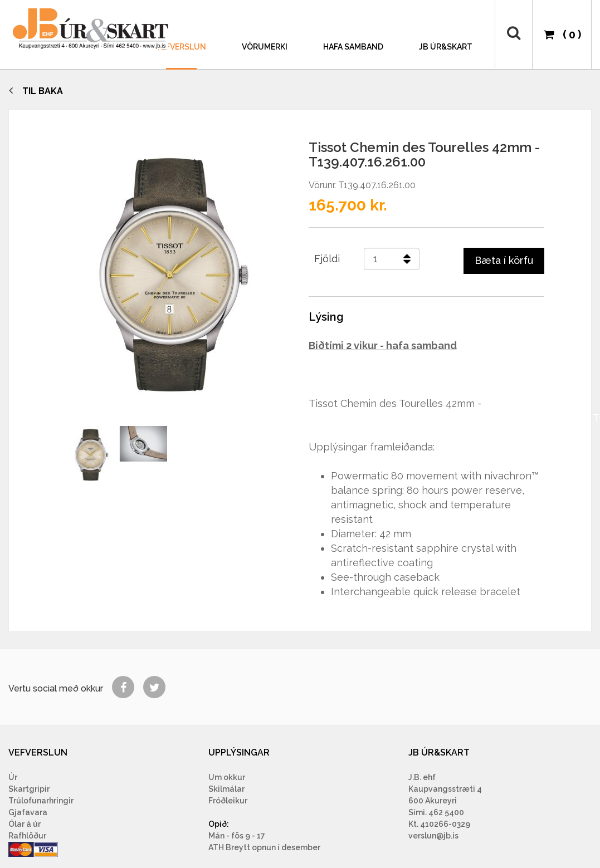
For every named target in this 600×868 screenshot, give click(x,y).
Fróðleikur (228, 801)
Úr (13, 777)
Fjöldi (327, 259)
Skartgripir (29, 789)
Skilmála (225, 789)
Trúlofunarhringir (41, 801)
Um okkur (227, 777)
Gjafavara (28, 812)
